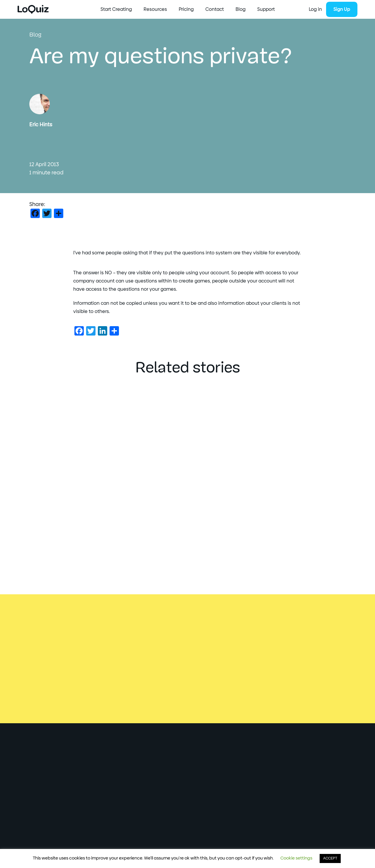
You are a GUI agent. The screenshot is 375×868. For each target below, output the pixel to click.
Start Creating (116, 9)
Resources (155, 9)
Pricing (186, 9)
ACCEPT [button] (330, 858)
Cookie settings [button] (296, 858)
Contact (215, 9)
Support (266, 9)
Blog (241, 9)
